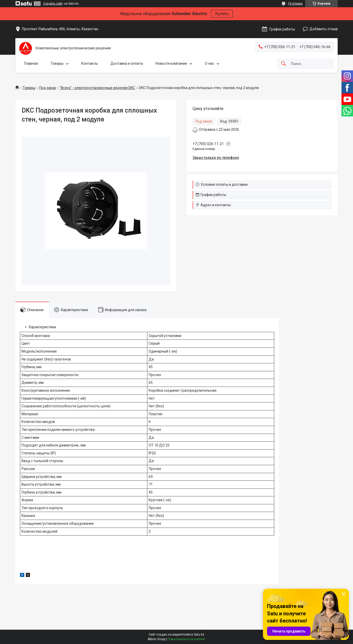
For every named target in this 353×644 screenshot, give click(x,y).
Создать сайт (53, 4)
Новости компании (171, 63)
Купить (222, 14)
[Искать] (283, 64)
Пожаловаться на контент (186, 639)
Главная (31, 63)
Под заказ (48, 88)
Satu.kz (199, 635)
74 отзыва (295, 4)
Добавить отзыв (324, 29)
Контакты (90, 63)
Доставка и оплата (127, 63)
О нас (209, 63)
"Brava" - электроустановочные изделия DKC (97, 88)
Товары (57, 63)
